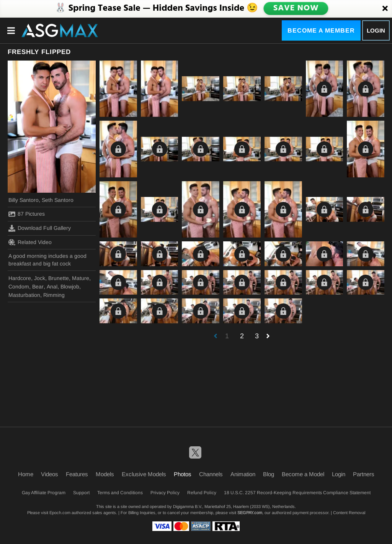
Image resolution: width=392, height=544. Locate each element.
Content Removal (349, 513)
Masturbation (24, 295)
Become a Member (321, 30)
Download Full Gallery (40, 228)
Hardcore (20, 278)
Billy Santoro (24, 200)
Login (376, 30)
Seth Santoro (58, 200)
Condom (19, 287)
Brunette (59, 278)
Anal (52, 287)
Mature (81, 278)
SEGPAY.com (250, 513)
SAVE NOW (296, 8)
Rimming (54, 295)
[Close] (385, 9)
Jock (40, 278)
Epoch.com (60, 513)
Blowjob (70, 287)
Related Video (30, 242)
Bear (38, 287)
